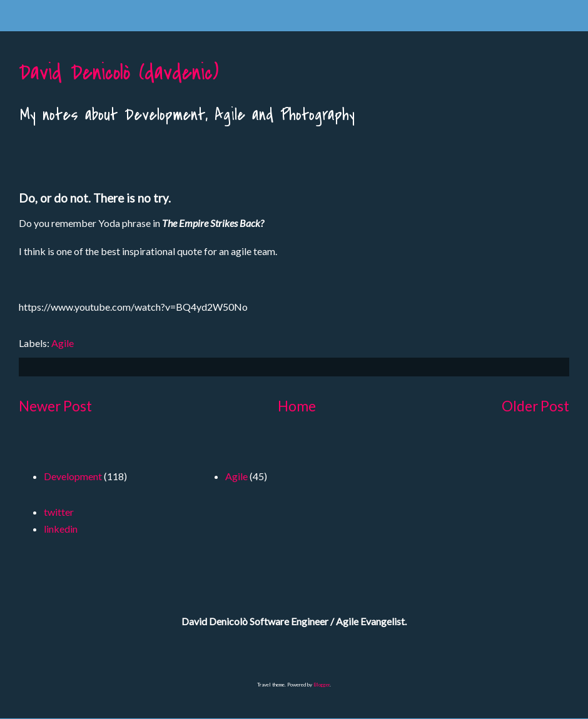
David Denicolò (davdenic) (119, 73)
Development (73, 476)
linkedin (61, 529)
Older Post (535, 406)
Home (297, 406)
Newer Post (55, 406)
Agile (63, 343)
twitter (59, 512)
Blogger (322, 685)
